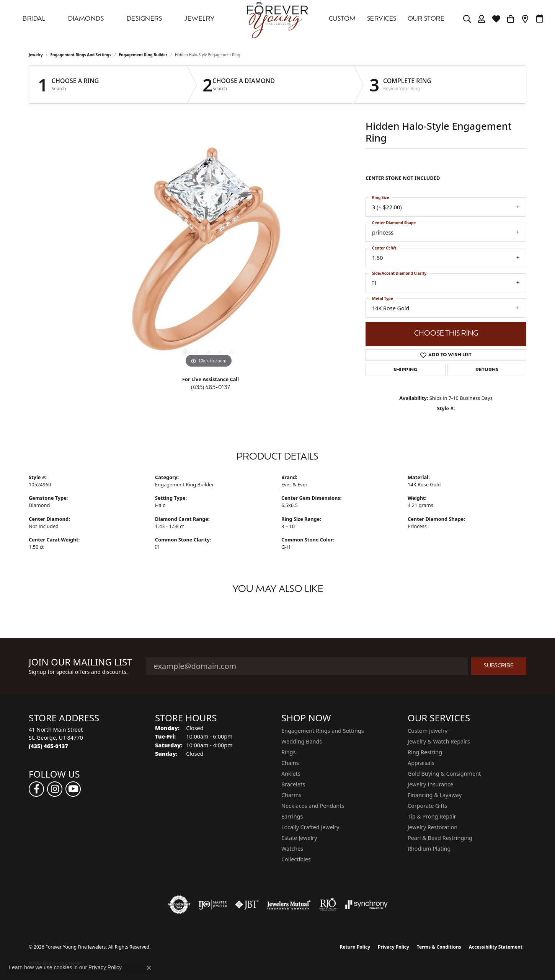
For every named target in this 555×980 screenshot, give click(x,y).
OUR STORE (426, 19)
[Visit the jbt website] (247, 905)
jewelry (36, 55)
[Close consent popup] (149, 968)
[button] (467, 19)
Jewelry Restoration (433, 827)
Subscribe (499, 666)
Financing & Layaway (435, 795)
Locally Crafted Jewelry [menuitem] (310, 827)
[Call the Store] (48, 746)
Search (59, 89)
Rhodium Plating (429, 849)
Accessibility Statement (496, 947)
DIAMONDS (86, 19)
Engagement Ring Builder (143, 55)
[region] (209, 255)
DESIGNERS (144, 19)
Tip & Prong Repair (432, 816)
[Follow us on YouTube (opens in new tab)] (73, 789)
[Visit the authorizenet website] (179, 905)
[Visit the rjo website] (328, 905)
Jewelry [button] (199, 19)
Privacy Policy (393, 947)
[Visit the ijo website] (213, 905)
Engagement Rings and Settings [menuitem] (323, 731)
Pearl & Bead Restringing (440, 838)
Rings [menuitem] (288, 752)
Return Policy (355, 947)
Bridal (34, 19)
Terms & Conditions (439, 947)
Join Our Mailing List (81, 662)
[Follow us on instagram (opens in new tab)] (55, 789)
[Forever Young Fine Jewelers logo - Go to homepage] (277, 19)
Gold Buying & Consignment (444, 774)
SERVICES (382, 19)
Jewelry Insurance (430, 784)
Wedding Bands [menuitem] (302, 741)
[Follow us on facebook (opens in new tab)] (36, 789)
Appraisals (421, 763)
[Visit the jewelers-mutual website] (289, 905)
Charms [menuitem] (291, 795)
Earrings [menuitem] (292, 816)
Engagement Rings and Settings (81, 55)
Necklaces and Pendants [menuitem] (313, 806)
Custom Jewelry (428, 731)
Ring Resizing (425, 752)
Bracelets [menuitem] (293, 784)
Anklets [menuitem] (291, 774)
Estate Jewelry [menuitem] (299, 838)
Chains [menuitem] (290, 763)
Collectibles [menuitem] (296, 859)
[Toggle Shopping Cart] (511, 19)
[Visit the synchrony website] (366, 905)
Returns (487, 370)
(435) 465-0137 (211, 388)
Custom (342, 19)
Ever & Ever (294, 484)
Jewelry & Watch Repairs (439, 741)
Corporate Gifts (427, 806)
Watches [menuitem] (292, 849)
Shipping (405, 370)
